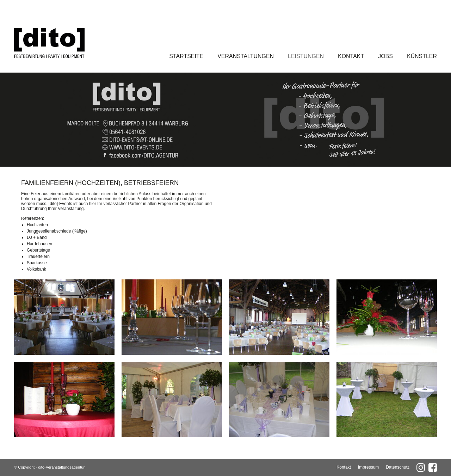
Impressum (368, 467)
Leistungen (306, 56)
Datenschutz (398, 467)
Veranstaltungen (246, 56)
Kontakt (351, 56)
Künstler (422, 56)
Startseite (186, 56)
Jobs (385, 56)
